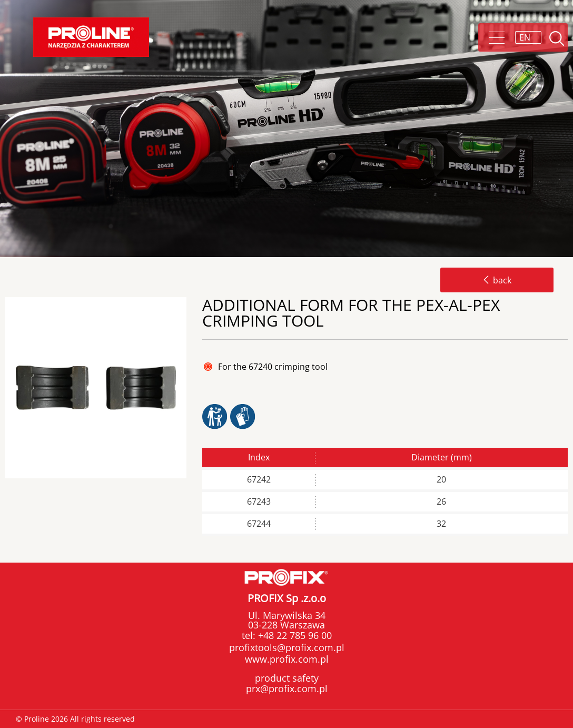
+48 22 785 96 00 (294, 635)
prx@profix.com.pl (287, 688)
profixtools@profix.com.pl (287, 647)
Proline (91, 37)
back (497, 280)
